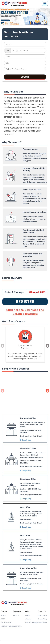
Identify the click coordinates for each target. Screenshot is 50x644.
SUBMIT (25, 77)
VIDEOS (16, 615)
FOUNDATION (6, 622)
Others (28, 611)
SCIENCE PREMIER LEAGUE (11, 626)
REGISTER (25, 301)
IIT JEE (3, 615)
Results (28, 615)
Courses (4, 611)
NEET (3, 619)
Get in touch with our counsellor (19, 34)
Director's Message (31, 622)
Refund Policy (42, 619)
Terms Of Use (42, 622)
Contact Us (42, 611)
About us (28, 619)
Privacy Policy (42, 615)
